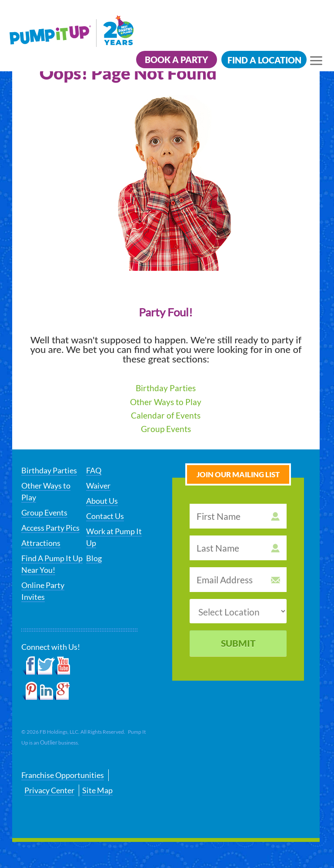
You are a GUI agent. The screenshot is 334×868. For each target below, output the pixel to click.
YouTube (63, 666)
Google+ (62, 691)
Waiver (98, 486)
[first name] (238, 516)
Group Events (166, 429)
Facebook (29, 666)
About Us (102, 501)
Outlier (49, 742)
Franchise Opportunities (63, 775)
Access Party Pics (50, 528)
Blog (94, 558)
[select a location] (238, 611)
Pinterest (29, 691)
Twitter (46, 666)
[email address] (238, 580)
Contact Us (105, 516)
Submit (238, 643)
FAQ (94, 470)
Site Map (97, 790)
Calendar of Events (166, 415)
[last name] (238, 548)
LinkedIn (45, 691)
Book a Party (177, 60)
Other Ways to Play (166, 402)
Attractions (41, 543)
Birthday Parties (166, 388)
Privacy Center (49, 790)
